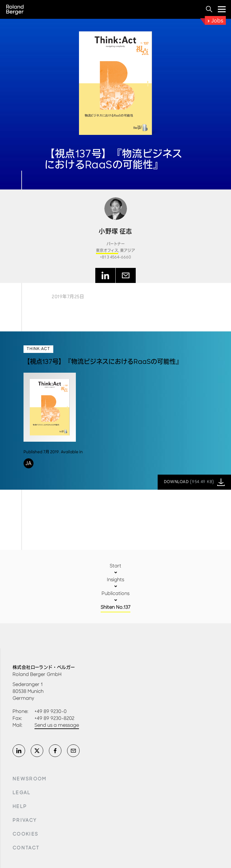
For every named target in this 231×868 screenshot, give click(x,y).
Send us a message (57, 725)
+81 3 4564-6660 (115, 257)
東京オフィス (107, 251)
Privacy (25, 820)
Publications (115, 593)
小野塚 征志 (115, 232)
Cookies (25, 834)
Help (20, 807)
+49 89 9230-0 (51, 711)
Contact (26, 848)
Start (115, 566)
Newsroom (30, 779)
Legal (22, 793)
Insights (115, 580)
